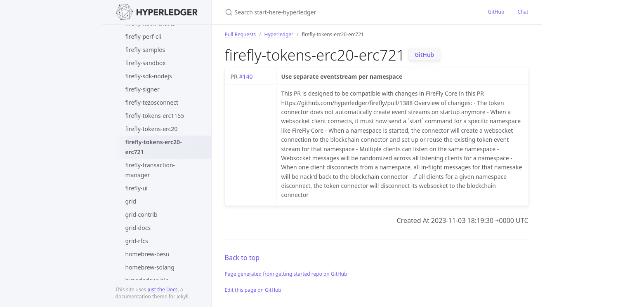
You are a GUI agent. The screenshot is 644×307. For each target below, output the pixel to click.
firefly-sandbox (146, 63)
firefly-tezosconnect (152, 102)
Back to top (242, 258)
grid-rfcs (137, 241)
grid (131, 201)
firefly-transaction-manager (150, 170)
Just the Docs (162, 289)
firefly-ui (137, 188)
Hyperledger (279, 34)
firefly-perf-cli (143, 36)
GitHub (496, 12)
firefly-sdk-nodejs (149, 76)
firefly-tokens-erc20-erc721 (154, 147)
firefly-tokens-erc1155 (155, 116)
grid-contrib (142, 214)
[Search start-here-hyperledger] (322, 12)
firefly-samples (145, 50)
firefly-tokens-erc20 (152, 129)
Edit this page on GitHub (253, 290)
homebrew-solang (150, 267)
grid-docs (138, 228)
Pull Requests (241, 34)
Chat (523, 12)
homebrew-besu (147, 254)
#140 (246, 76)
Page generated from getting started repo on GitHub (286, 274)
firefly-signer (143, 89)
